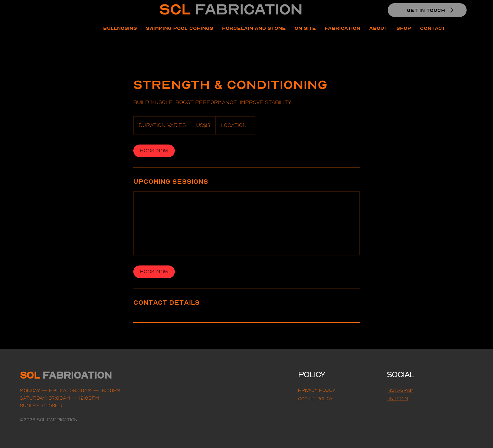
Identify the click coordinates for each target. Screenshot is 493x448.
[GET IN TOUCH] (427, 10)
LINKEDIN (397, 399)
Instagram (400, 390)
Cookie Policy (315, 399)
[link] (154, 151)
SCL (231, 9)
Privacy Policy (317, 390)
